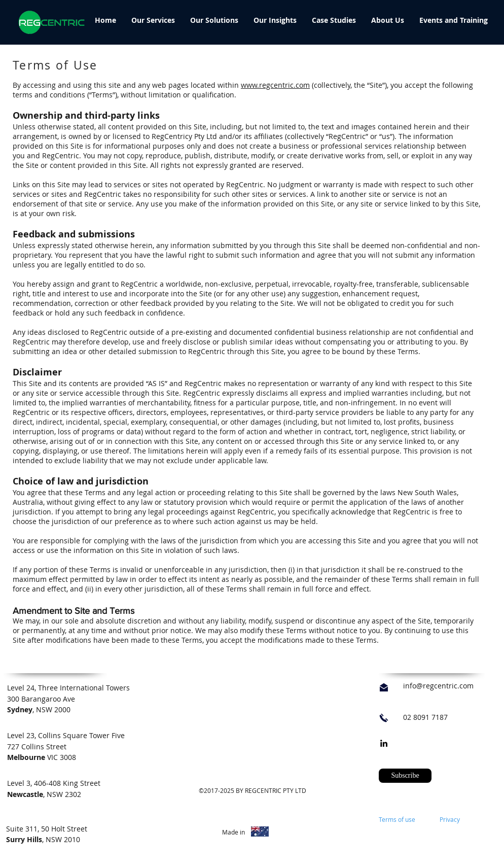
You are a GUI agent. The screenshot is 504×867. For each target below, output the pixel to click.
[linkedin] (384, 743)
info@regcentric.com (438, 686)
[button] (405, 776)
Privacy (450, 819)
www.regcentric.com (275, 85)
